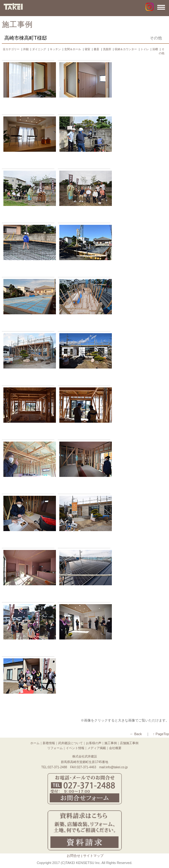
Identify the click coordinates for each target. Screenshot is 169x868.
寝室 (87, 49)
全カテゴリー (11, 49)
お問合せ (74, 856)
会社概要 (115, 748)
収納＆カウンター (126, 49)
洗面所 (107, 49)
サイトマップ (93, 856)
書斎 (96, 49)
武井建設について (70, 743)
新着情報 (49, 743)
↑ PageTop (161, 734)
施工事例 (111, 743)
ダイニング (39, 49)
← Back (136, 734)
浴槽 (155, 49)
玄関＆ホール (73, 49)
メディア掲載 (97, 748)
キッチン (55, 49)
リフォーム (55, 748)
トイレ (145, 49)
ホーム (35, 743)
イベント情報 (75, 748)
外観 (26, 49)
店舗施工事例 (129, 743)
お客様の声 (94, 743)
